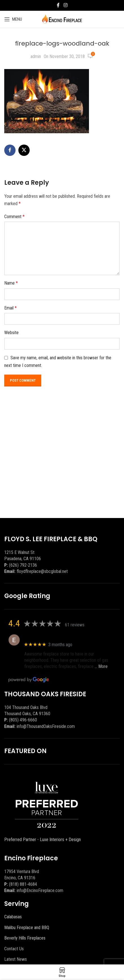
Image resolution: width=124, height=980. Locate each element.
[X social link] (24, 150)
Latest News (16, 959)
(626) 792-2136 (23, 565)
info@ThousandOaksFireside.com (46, 726)
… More (101, 666)
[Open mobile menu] (13, 19)
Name (11, 283)
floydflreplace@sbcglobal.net (42, 571)
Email (10, 308)
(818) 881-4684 (23, 884)
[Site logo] (62, 19)
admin (36, 56)
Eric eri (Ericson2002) (45, 637)
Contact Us (14, 949)
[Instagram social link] (65, 5)
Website (11, 333)
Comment (14, 217)
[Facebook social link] (58, 5)
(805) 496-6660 (23, 720)
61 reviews (75, 625)
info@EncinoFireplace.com (40, 890)
